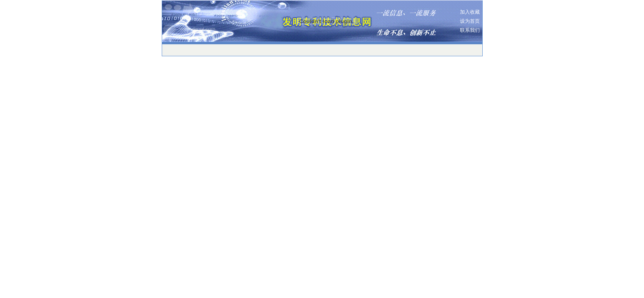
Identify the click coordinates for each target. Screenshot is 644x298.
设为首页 (470, 21)
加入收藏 (470, 12)
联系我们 (470, 30)
